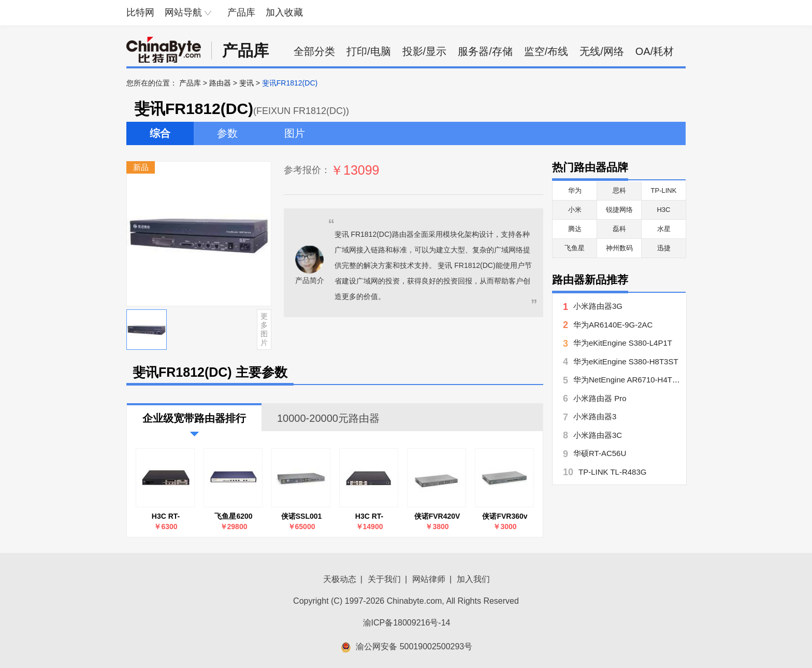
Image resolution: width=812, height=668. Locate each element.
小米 (575, 210)
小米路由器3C (598, 435)
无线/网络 (602, 51)
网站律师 (429, 579)
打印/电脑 (369, 51)
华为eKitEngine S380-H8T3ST (626, 361)
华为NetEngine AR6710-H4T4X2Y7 (634, 380)
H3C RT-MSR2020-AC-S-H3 (166, 516)
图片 (295, 133)
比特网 (140, 12)
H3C (663, 210)
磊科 (619, 229)
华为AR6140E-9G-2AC (613, 325)
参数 (227, 133)
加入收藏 (284, 12)
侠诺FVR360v (505, 516)
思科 (619, 190)
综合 (160, 133)
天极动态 (340, 579)
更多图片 (264, 329)
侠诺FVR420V (437, 516)
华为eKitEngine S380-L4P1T (623, 343)
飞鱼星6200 (233, 516)
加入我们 (473, 579)
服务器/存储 (485, 51)
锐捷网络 (619, 210)
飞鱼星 (575, 248)
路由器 (220, 83)
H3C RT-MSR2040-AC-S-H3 (369, 516)
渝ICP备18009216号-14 (407, 623)
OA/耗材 (655, 51)
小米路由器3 (595, 416)
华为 (575, 190)
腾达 (575, 229)
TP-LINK (664, 190)
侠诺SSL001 (302, 516)
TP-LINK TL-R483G (612, 472)
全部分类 (314, 51)
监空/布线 (546, 51)
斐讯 (247, 83)
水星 (664, 229)
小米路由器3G (598, 306)
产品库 (241, 12)
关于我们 (384, 579)
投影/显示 (425, 51)
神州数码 (619, 248)
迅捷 (664, 248)
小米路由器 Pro (600, 398)
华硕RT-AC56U (600, 453)
